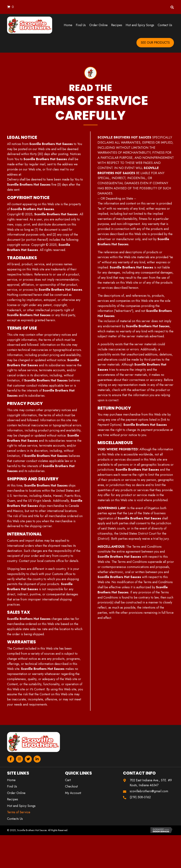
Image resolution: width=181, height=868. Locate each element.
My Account (73, 793)
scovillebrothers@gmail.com (149, 791)
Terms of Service (19, 812)
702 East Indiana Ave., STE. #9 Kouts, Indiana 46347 (151, 783)
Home (11, 780)
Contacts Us (15, 819)
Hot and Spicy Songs (21, 806)
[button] (11, 759)
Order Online (16, 793)
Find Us (12, 786)
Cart (68, 780)
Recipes (13, 799)
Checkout (71, 786)
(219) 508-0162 (140, 797)
